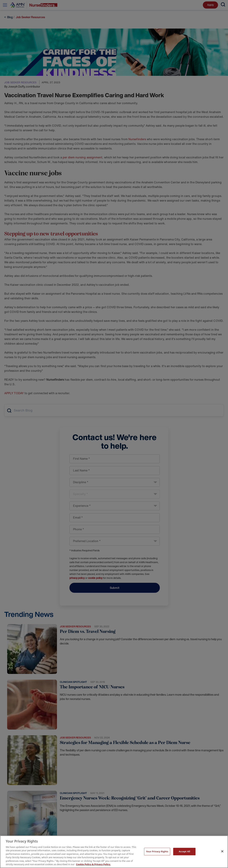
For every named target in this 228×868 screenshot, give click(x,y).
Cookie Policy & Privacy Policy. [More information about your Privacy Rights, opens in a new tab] (93, 864)
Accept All (184, 851)
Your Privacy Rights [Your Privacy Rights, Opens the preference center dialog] (157, 851)
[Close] (222, 851)
